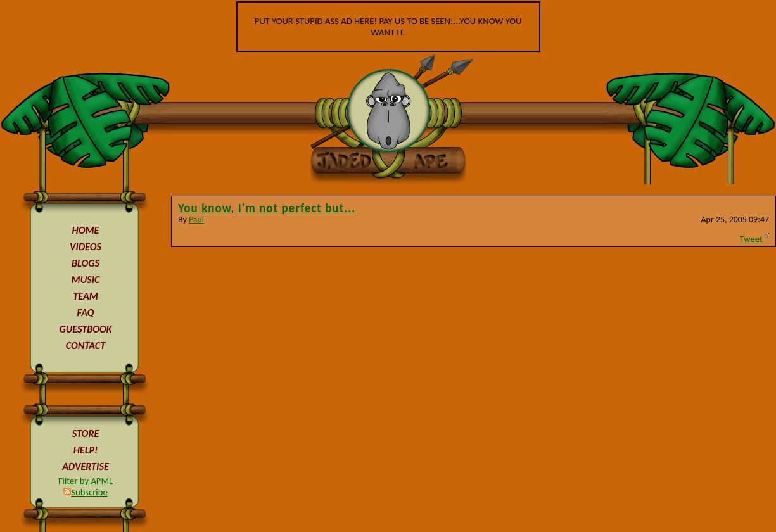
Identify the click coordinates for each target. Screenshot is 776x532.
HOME (86, 230)
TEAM (86, 296)
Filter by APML (86, 481)
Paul (196, 219)
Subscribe (85, 492)
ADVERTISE (86, 466)
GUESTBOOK (85, 329)
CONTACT (86, 345)
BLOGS (86, 263)
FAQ (86, 313)
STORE (86, 434)
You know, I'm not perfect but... (267, 208)
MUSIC (86, 280)
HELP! (86, 450)
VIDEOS (86, 247)
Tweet (751, 239)
